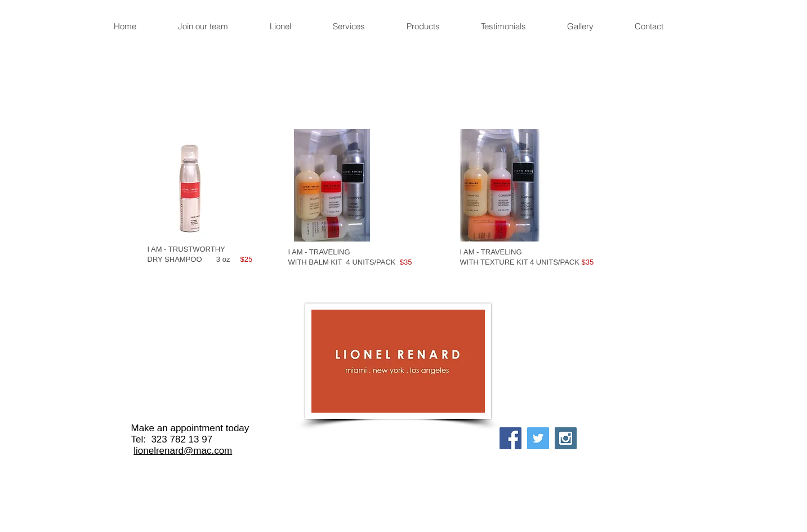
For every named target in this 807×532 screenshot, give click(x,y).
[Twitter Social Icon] (538, 438)
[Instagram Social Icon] (566, 438)
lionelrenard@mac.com (183, 451)
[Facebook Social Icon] (510, 438)
